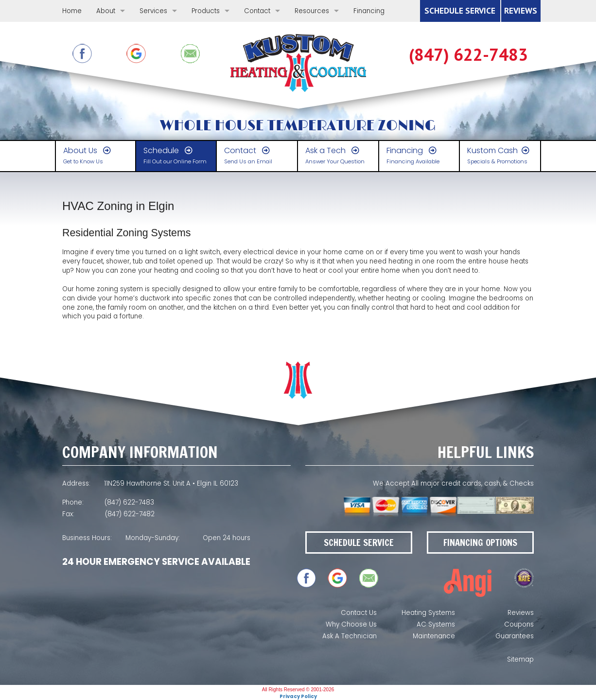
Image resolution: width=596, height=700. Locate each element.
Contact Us (359, 613)
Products (206, 11)
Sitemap (520, 659)
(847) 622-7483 (468, 55)
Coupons (519, 624)
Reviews (521, 613)
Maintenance (434, 636)
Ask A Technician (350, 636)
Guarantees (515, 636)
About (106, 11)
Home (72, 11)
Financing (369, 11)
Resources (312, 11)
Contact (257, 11)
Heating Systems (428, 613)
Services (153, 11)
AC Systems (436, 624)
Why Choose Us (351, 624)
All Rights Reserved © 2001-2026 (298, 690)
